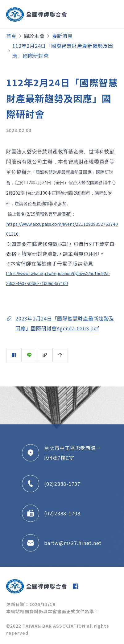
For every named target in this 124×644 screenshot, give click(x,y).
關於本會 (34, 36)
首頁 (11, 36)
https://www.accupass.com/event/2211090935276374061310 (62, 229)
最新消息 (62, 36)
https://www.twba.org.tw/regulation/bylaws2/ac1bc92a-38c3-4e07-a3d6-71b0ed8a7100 (58, 279)
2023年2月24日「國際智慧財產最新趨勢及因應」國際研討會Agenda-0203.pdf (65, 323)
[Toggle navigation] (97, 14)
